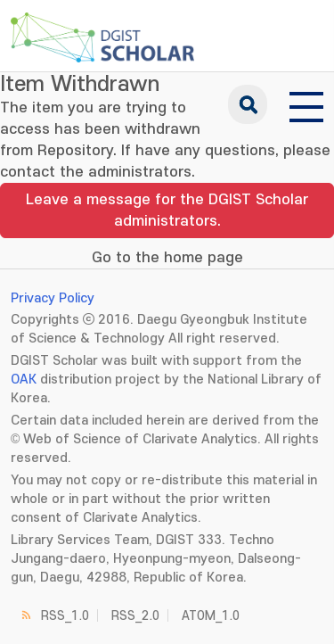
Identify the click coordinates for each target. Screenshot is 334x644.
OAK (24, 380)
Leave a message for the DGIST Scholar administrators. (167, 211)
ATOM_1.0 (211, 616)
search (248, 104)
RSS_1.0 (65, 616)
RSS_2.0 (135, 616)
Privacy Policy (53, 298)
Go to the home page (167, 258)
